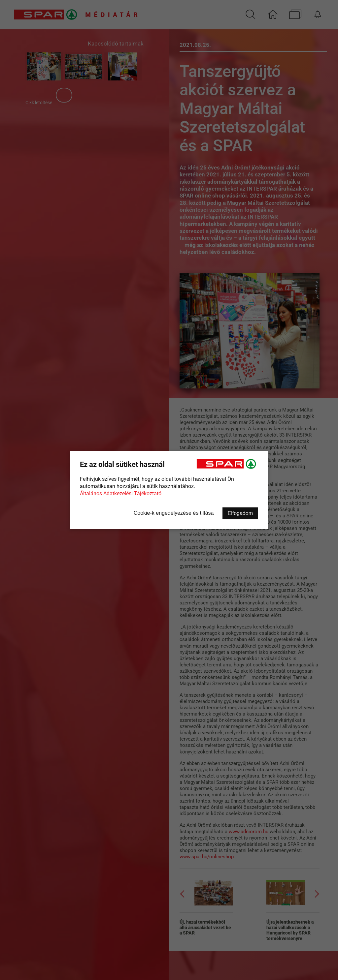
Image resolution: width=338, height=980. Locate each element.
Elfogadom (240, 513)
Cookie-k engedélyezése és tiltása (174, 513)
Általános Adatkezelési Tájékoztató (121, 493)
